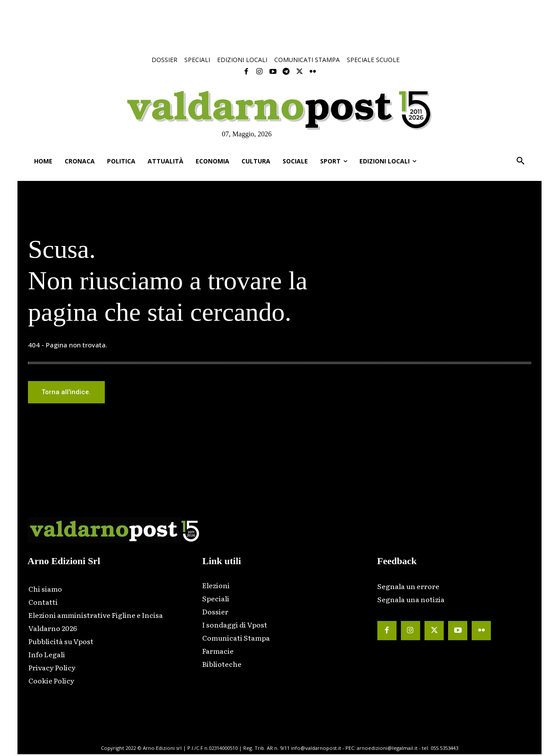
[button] (521, 161)
